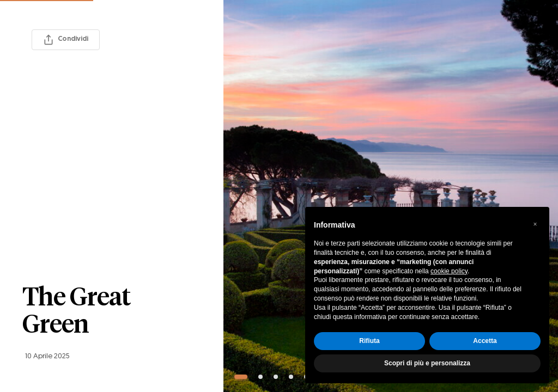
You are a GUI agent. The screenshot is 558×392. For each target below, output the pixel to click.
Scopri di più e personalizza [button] (427, 363)
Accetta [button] (485, 341)
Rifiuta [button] (369, 341)
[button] (535, 224)
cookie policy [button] (449, 271)
